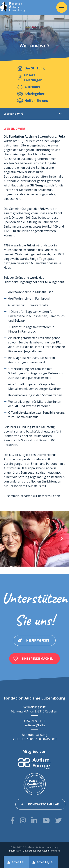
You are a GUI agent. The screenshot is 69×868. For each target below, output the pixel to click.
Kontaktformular (44, 804)
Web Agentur (44, 851)
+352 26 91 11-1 (35, 721)
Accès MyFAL (46, 862)
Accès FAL (18, 862)
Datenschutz (29, 851)
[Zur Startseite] (12, 7)
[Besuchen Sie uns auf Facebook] (13, 820)
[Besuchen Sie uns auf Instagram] (23, 820)
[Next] (61, 539)
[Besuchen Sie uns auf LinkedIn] (34, 820)
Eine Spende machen (38, 659)
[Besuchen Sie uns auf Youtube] (46, 820)
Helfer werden (38, 640)
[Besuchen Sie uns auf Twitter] (58, 820)
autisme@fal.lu (35, 725)
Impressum (15, 851)
